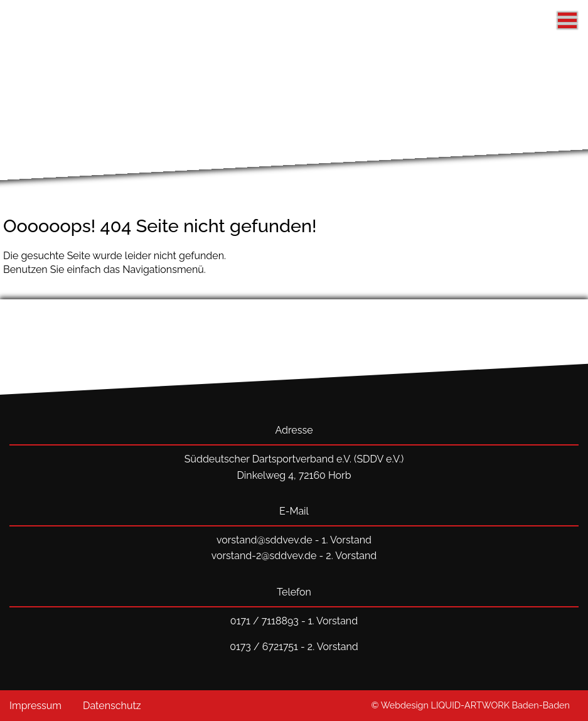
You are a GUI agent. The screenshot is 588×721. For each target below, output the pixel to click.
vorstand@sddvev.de (265, 540)
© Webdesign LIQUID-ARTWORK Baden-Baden (471, 705)
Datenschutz (112, 706)
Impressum (35, 706)
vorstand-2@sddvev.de (264, 556)
